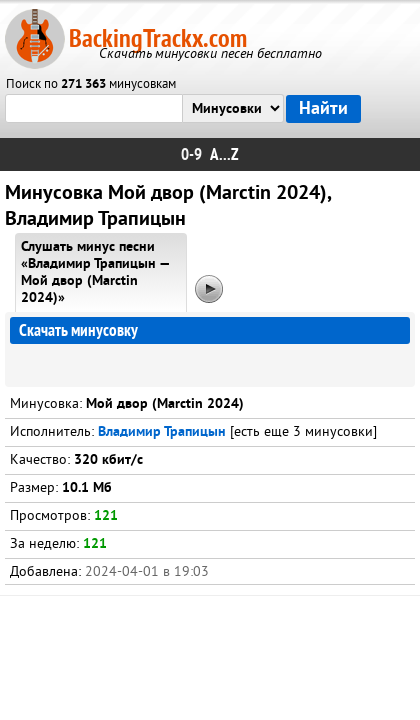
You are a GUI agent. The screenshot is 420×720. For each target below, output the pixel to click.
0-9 (191, 154)
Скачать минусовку (78, 330)
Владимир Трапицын (162, 432)
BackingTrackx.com (158, 38)
